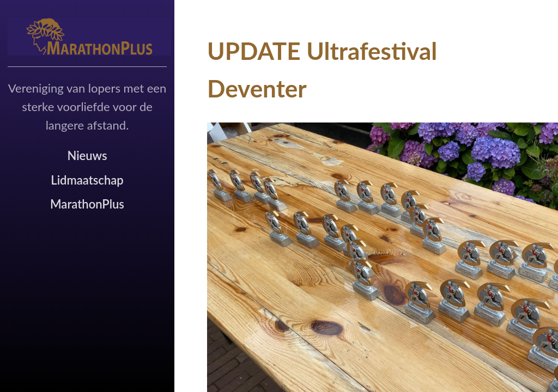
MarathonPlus (87, 204)
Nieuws (87, 155)
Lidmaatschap (87, 180)
